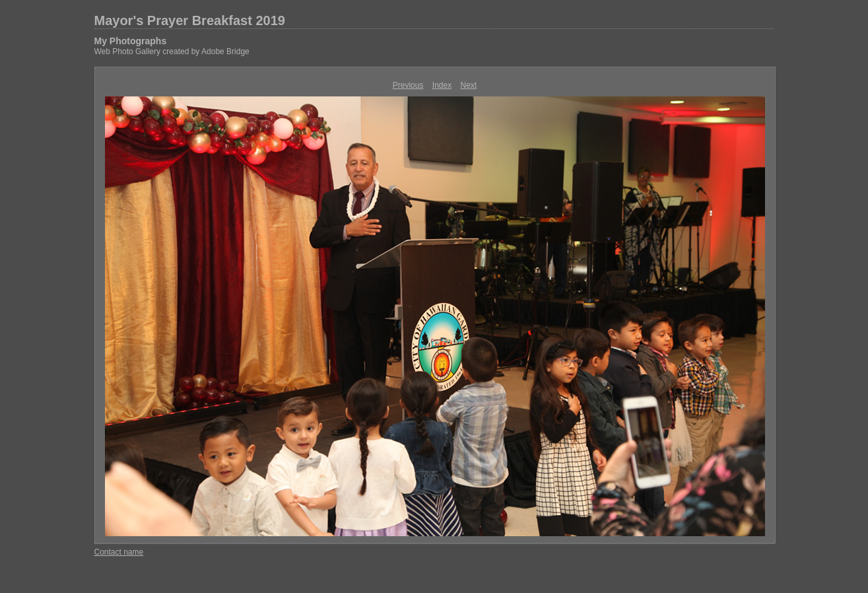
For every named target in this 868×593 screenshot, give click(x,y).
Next (469, 85)
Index (442, 85)
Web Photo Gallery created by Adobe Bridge (172, 52)
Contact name (119, 552)
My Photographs (131, 41)
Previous (408, 85)
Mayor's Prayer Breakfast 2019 (190, 20)
